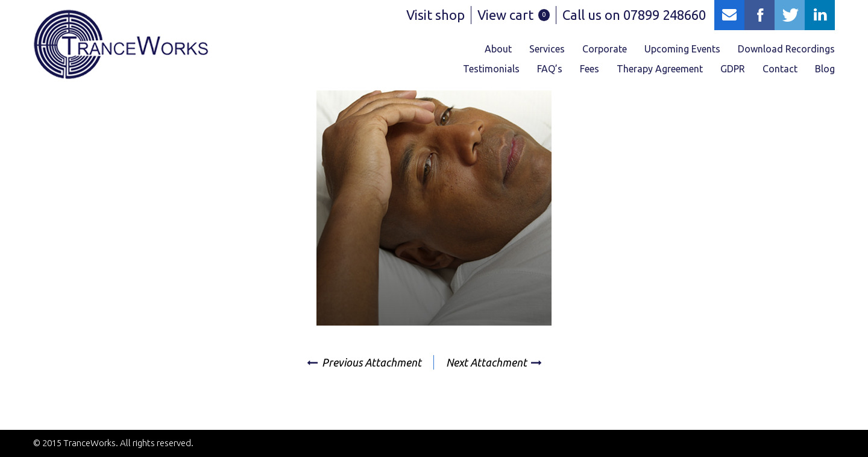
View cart (514, 15)
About (498, 49)
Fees (590, 69)
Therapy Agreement (660, 69)
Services (547, 49)
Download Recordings (786, 49)
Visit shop (436, 15)
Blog (825, 69)
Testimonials (491, 69)
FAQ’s (550, 69)
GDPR (733, 69)
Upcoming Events (682, 49)
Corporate (605, 49)
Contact (780, 69)
